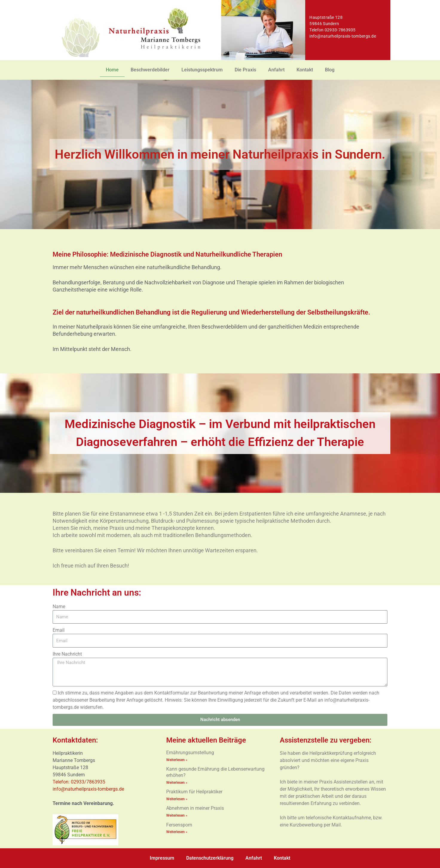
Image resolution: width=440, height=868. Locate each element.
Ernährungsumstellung (190, 753)
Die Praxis (245, 70)
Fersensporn (179, 825)
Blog (330, 70)
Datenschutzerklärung (210, 858)
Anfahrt (276, 70)
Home (112, 70)
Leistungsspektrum (202, 70)
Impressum (162, 858)
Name (59, 606)
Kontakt (305, 70)
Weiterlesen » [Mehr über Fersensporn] (177, 833)
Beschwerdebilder (150, 70)
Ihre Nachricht (67, 654)
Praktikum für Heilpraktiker (194, 792)
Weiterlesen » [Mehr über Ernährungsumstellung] (177, 760)
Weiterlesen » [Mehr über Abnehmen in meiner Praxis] (177, 816)
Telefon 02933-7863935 (332, 30)
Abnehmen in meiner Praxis (195, 809)
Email (59, 630)
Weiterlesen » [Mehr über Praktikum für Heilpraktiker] (177, 799)
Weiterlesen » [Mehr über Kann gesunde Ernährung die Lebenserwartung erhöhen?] (177, 783)
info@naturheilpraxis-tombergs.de (343, 36)
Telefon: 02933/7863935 (80, 782)
